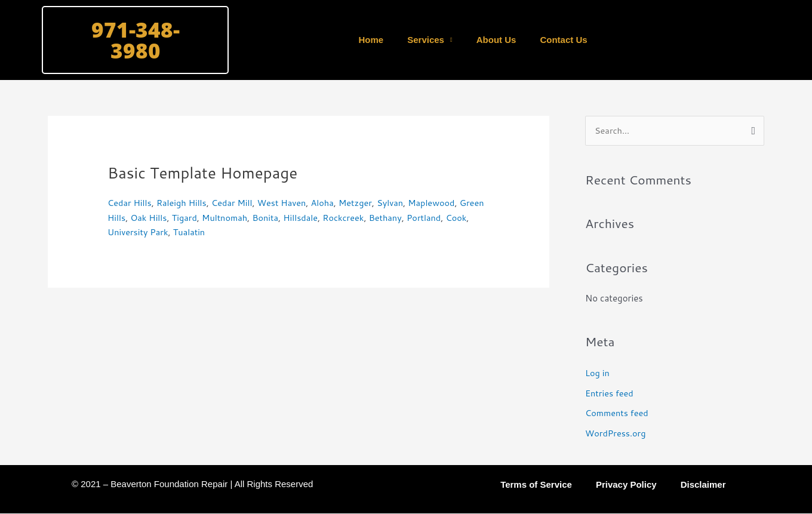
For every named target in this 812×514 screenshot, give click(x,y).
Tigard (215, 218)
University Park (166, 232)
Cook (118, 232)
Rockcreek (379, 218)
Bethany (422, 218)
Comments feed (618, 413)
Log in (598, 373)
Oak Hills (178, 218)
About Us (496, 40)
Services (430, 40)
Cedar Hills (130, 203)
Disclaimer (703, 485)
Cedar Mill (236, 203)
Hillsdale (334, 218)
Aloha (330, 203)
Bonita (298, 218)
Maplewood (443, 203)
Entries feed (610, 394)
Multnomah (256, 218)
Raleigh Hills (184, 203)
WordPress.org (616, 434)
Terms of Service (536, 485)
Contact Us (563, 40)
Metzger (364, 203)
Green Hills (131, 218)
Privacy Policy (626, 485)
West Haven (288, 203)
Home (371, 40)
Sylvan (400, 203)
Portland (462, 218)
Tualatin (218, 232)
